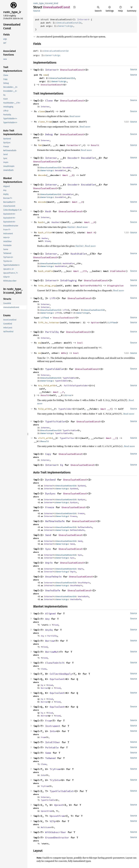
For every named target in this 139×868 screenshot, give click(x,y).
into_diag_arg (47, 286)
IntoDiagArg (68, 280)
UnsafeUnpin (53, 577)
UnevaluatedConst (72, 70)
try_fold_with (47, 385)
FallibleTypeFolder (76, 385)
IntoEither (53, 742)
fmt (40, 145)
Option (84, 286)
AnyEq (49, 630)
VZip (53, 821)
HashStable (78, 254)
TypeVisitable (55, 422)
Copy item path (74, 7)
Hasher (56, 222)
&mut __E (77, 202)
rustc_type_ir (40, 3)
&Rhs (64, 353)
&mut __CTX (80, 271)
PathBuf (94, 286)
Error (69, 395)
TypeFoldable (54, 369)
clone (41, 111)
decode (42, 175)
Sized (48, 241)
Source (37, 11)
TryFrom (55, 769)
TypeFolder (65, 409)
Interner (83, 19)
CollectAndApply (61, 674)
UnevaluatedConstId (69, 23)
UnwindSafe (53, 590)
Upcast (59, 805)
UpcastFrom (46, 811)
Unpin (49, 563)
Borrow (50, 641)
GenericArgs (66, 26)
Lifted (45, 318)
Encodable (88, 185)
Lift (53, 298)
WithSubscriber (56, 832)
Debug (49, 134)
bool (80, 343)
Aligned (50, 613)
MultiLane (46, 827)
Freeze (50, 507)
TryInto (55, 780)
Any (47, 619)
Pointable (52, 748)
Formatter (73, 145)
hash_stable (45, 271)
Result (95, 145)
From (48, 721)
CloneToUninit (55, 663)
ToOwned (50, 758)
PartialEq (52, 332)
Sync (48, 549)
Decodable (88, 158)
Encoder (73, 185)
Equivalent (57, 679)
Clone (49, 101)
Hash (48, 211)
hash (41, 222)
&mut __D (68, 175)
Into (53, 731)
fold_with (44, 409)
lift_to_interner (49, 322)
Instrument (53, 726)
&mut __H (90, 222)
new (45, 75)
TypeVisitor (67, 438)
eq (39, 343)
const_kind (53, 3)
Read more (75, 116)
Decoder (73, 158)
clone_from (45, 122)
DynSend (50, 480)
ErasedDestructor (57, 838)
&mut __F (58, 392)
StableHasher (118, 271)
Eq (62, 465)
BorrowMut (52, 652)
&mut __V (111, 438)
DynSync (50, 493)
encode (42, 202)
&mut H (91, 232)
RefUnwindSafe (55, 521)
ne (39, 353)
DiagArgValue (115, 286)
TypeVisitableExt (62, 791)
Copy (48, 454)
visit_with (45, 438)
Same (48, 753)
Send (48, 535)
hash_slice (45, 232)
